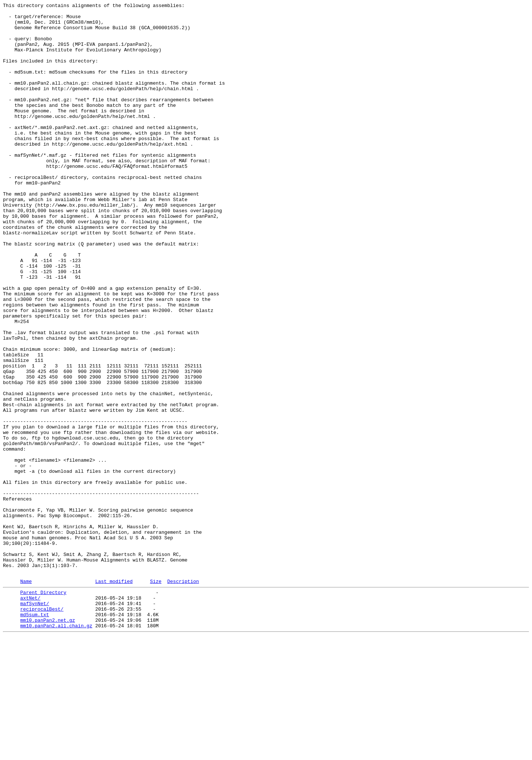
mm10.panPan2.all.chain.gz (56, 749)
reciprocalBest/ (42, 729)
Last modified (114, 696)
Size (156, 696)
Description (183, 696)
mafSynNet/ (35, 722)
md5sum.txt (35, 735)
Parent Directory (43, 709)
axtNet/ (30, 715)
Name (26, 696)
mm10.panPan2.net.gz (48, 742)
